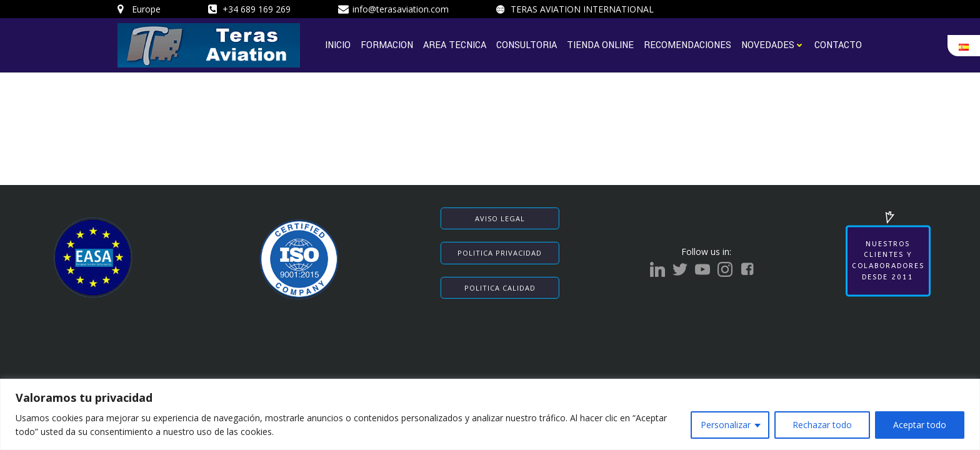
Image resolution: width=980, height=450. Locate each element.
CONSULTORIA (527, 45)
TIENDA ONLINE (600, 45)
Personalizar (726, 425)
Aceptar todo (920, 425)
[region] (490, 414)
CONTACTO (838, 45)
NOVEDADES (773, 45)
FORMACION (387, 45)
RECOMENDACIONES (687, 45)
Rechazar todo (822, 425)
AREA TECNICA (455, 45)
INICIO (338, 45)
